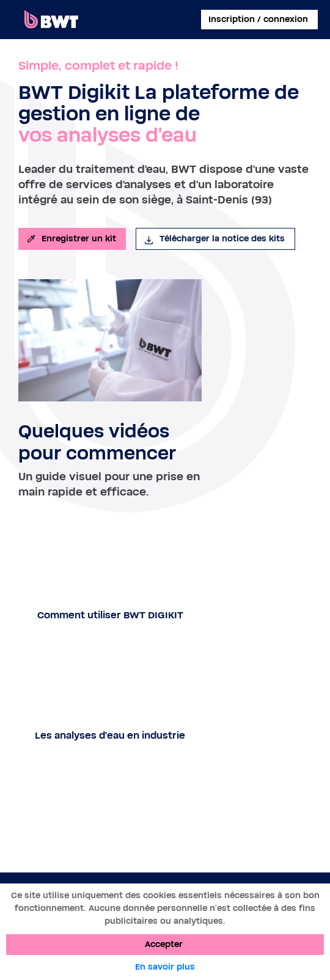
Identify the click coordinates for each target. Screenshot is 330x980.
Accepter (164, 945)
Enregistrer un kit (71, 239)
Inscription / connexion (258, 20)
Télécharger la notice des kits (214, 239)
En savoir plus (165, 967)
